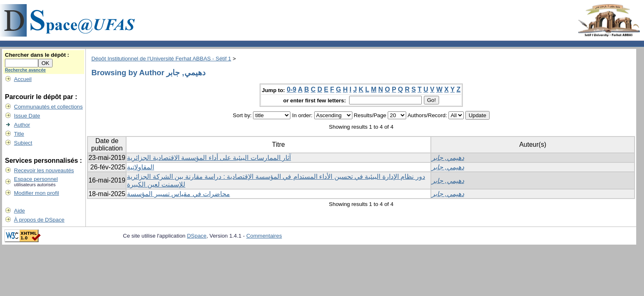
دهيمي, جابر (448, 158)
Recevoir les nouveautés (44, 170)
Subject (23, 143)
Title (19, 134)
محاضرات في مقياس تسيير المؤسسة (178, 194)
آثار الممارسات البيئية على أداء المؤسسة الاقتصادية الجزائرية (209, 158)
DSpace (197, 236)
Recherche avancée (25, 70)
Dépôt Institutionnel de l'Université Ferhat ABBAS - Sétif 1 (161, 59)
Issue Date (27, 116)
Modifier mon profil (37, 193)
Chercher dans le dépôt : (37, 55)
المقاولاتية (140, 167)
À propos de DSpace (39, 220)
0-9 (291, 89)
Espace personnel (36, 179)
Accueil (23, 79)
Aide (20, 211)
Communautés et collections (48, 107)
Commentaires (264, 236)
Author (22, 125)
